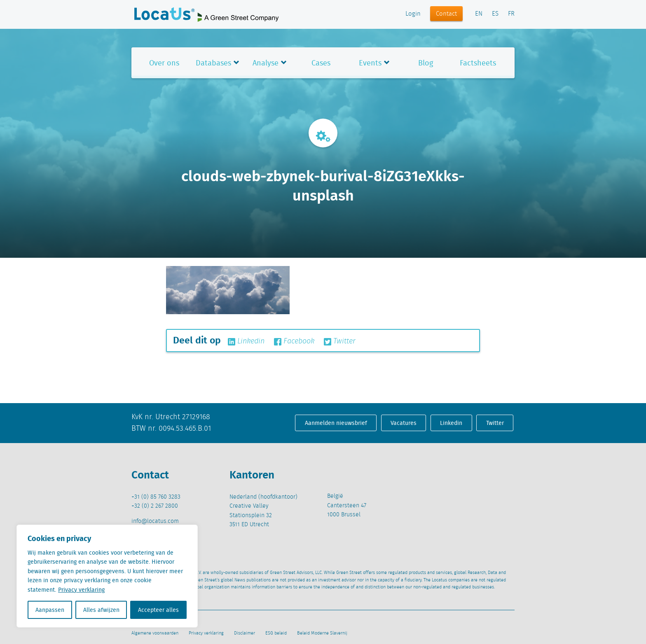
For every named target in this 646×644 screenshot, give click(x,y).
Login (413, 14)
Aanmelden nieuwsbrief (336, 423)
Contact (446, 14)
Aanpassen (50, 610)
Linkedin (246, 341)
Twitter (340, 341)
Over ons (164, 63)
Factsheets (478, 63)
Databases (213, 63)
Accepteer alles (158, 610)
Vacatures (404, 423)
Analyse (266, 63)
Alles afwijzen (101, 610)
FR (511, 14)
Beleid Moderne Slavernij (322, 633)
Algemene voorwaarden (155, 633)
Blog (426, 63)
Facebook (294, 341)
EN (479, 14)
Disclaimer (245, 633)
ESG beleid (276, 633)
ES (495, 14)
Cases (321, 63)
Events (370, 63)
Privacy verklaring (81, 590)
